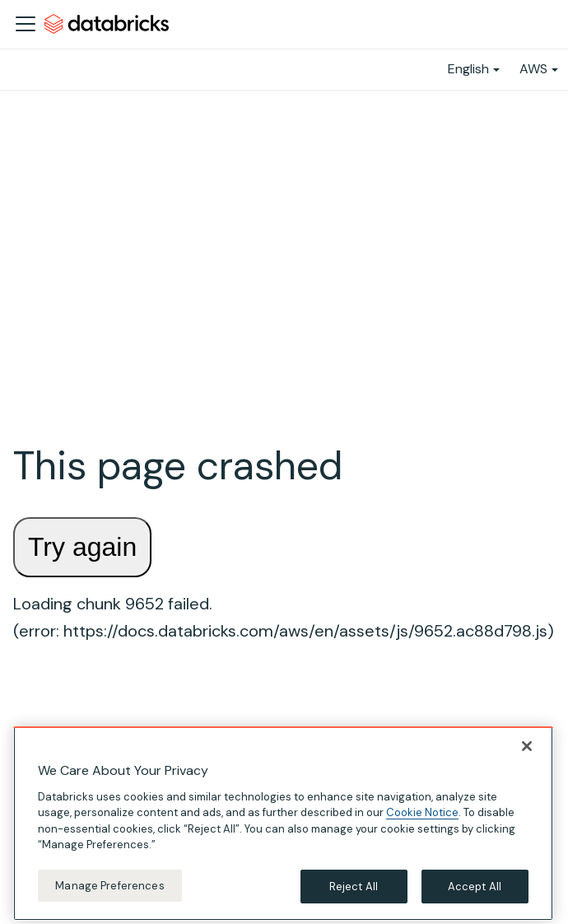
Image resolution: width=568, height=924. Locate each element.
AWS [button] (533, 69)
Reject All (354, 895)
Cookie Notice (422, 821)
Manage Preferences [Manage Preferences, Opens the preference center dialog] (109, 894)
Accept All (475, 895)
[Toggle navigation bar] (26, 24)
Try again (82, 547)
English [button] (468, 69)
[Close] (527, 754)
